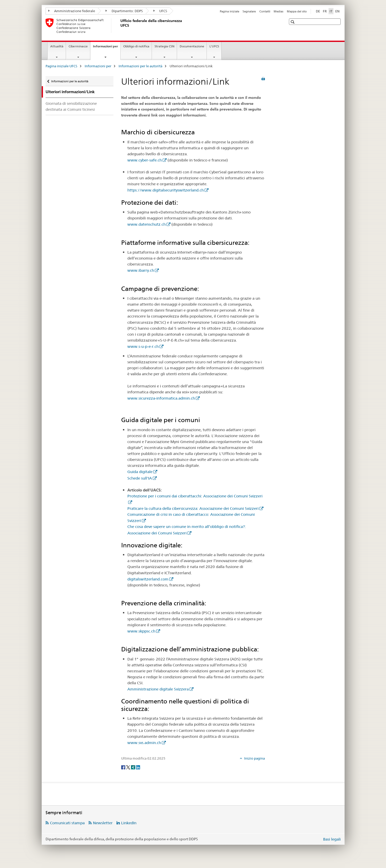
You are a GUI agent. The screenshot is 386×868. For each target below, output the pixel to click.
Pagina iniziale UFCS (61, 66)
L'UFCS (214, 46)
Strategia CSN (165, 46)
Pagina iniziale (230, 11)
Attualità (57, 46)
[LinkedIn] (138, 767)
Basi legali (332, 839)
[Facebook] (124, 767)
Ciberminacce (78, 46)
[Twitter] (129, 767)
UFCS (161, 11)
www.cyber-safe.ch (145, 160)
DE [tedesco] (318, 11)
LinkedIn (129, 823)
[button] (293, 22)
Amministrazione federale (72, 11)
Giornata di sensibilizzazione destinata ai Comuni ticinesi (71, 106)
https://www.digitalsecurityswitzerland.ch (166, 190)
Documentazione (192, 46)
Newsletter (103, 823)
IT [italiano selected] (331, 11)
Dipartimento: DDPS (124, 11)
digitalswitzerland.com (148, 579)
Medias (278, 11)
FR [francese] (325, 11)
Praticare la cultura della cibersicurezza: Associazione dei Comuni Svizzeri (193, 508)
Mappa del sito (297, 11)
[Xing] (133, 767)
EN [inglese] (337, 11)
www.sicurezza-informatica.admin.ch (161, 398)
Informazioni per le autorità (140, 66)
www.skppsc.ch (141, 631)
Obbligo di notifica (136, 46)
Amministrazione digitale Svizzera (158, 689)
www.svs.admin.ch (144, 743)
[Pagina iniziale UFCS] (119, 26)
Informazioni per (107, 48)
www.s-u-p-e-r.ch (143, 346)
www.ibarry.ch (141, 270)
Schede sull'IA (140, 478)
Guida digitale (140, 472)
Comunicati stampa (67, 823)
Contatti (265, 11)
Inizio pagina (254, 758)
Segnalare (249, 11)
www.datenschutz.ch (147, 224)
